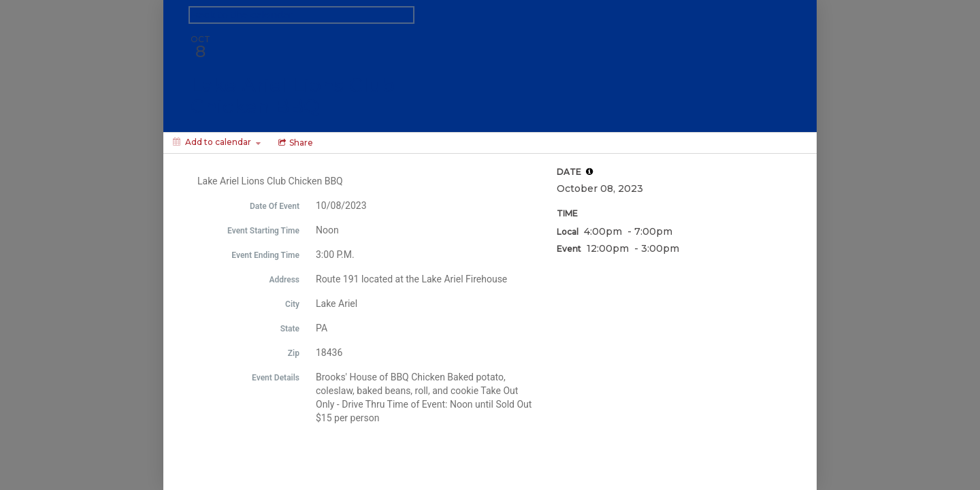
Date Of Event (275, 206)
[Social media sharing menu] (294, 143)
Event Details (276, 378)
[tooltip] (589, 171)
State (290, 329)
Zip (294, 353)
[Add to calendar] (217, 142)
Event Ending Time (265, 255)
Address (284, 280)
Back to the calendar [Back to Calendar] (242, 15)
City (292, 304)
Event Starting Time (263, 231)
